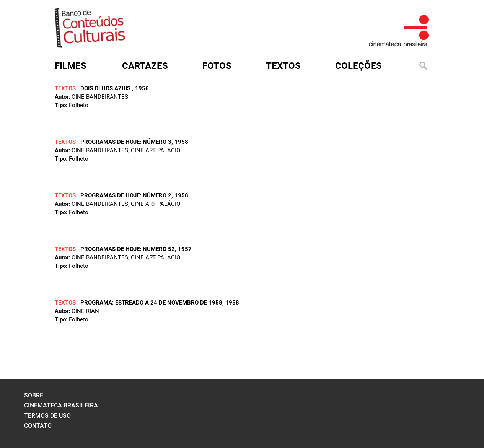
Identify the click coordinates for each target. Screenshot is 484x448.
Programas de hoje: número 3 (126, 142)
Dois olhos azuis (106, 88)
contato (38, 426)
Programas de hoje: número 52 (128, 249)
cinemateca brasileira (61, 405)
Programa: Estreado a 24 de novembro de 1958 (151, 303)
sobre (34, 395)
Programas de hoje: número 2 (126, 195)
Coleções (359, 66)
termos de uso (47, 416)
